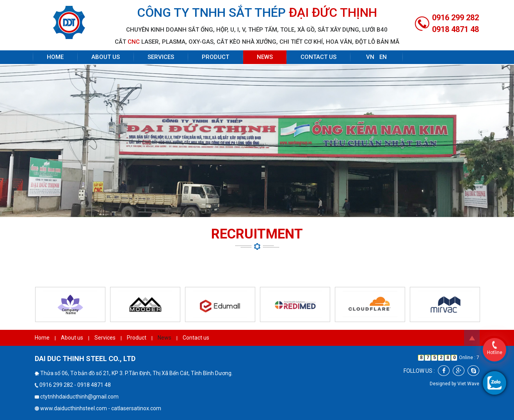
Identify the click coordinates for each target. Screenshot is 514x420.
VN (370, 57)
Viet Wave (468, 384)
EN (383, 57)
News (265, 57)
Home (55, 57)
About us (106, 57)
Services (161, 57)
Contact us (318, 57)
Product (215, 57)
